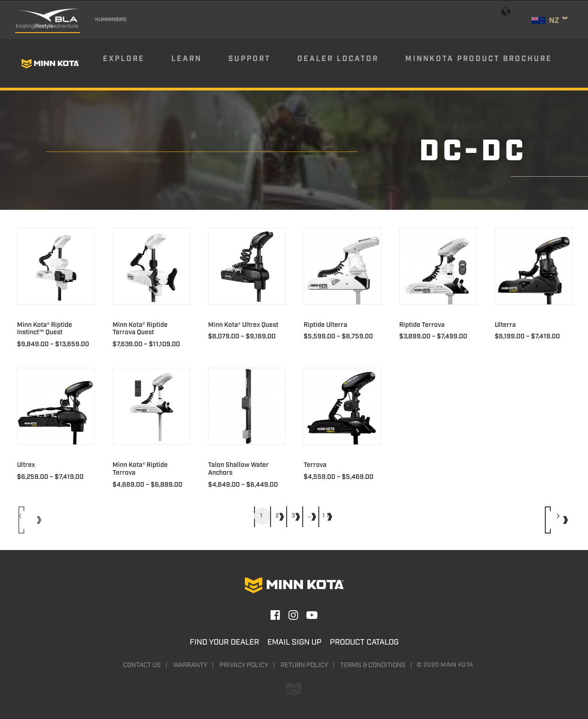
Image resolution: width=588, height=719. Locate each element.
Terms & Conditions (373, 665)
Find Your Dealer (224, 642)
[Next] (557, 520)
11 (327, 516)
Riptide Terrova (422, 325)
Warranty (190, 665)
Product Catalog (364, 642)
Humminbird (111, 20)
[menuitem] (136, 64)
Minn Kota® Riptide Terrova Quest (140, 329)
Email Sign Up (294, 642)
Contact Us (142, 665)
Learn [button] (187, 59)
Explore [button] (124, 59)
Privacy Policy (244, 665)
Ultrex (26, 465)
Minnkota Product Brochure (479, 59)
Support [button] (249, 59)
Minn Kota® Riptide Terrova (140, 469)
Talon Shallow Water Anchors (238, 469)
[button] (56, 266)
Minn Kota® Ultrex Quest (243, 325)
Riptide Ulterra (325, 325)
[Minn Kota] (50, 64)
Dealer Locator (338, 59)
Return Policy (304, 665)
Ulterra (505, 325)
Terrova (315, 465)
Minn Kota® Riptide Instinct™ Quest (45, 329)
